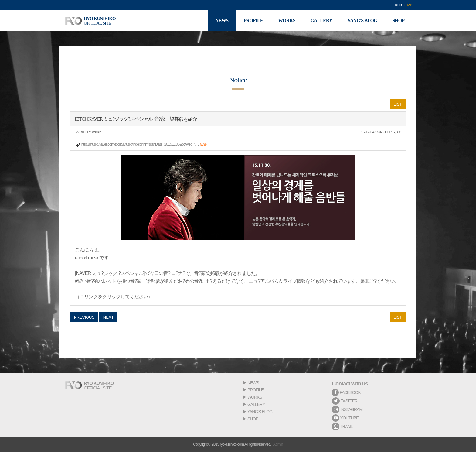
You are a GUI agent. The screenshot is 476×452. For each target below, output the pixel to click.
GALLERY (256, 404)
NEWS (253, 383)
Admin (278, 444)
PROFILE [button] (253, 21)
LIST (398, 104)
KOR (398, 5)
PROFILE (255, 390)
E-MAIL (342, 426)
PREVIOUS (84, 317)
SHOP (253, 419)
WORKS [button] (287, 21)
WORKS (255, 397)
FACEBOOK (346, 392)
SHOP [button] (398, 21)
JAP (409, 5)
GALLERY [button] (321, 21)
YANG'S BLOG (260, 412)
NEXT (109, 317)
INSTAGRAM (347, 409)
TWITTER (345, 401)
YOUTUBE (345, 418)
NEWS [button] (222, 21)
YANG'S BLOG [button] (362, 21)
